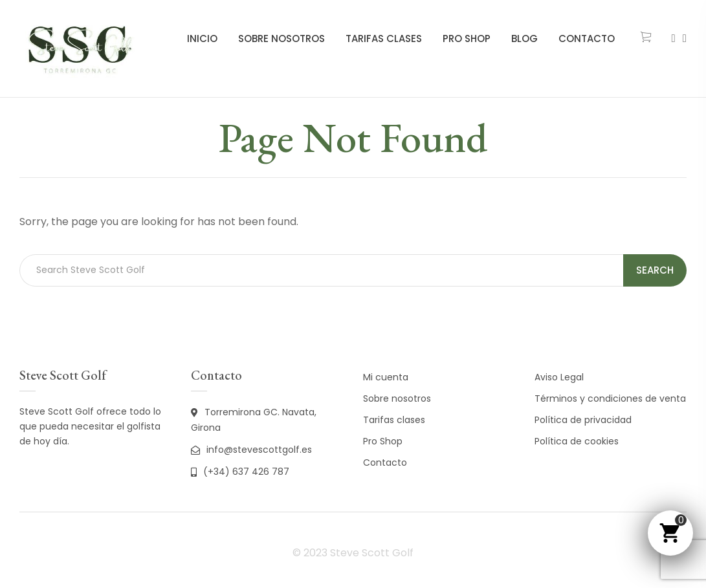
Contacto (587, 38)
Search (655, 270)
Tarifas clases (384, 38)
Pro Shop (467, 38)
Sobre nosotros (281, 38)
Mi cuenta (386, 377)
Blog (524, 38)
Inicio (202, 38)
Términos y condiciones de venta (610, 398)
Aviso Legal (559, 377)
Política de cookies (577, 441)
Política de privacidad (583, 420)
